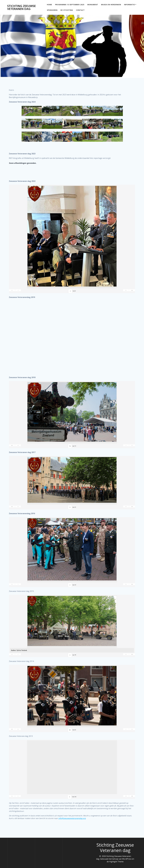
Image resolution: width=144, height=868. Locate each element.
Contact (80, 10)
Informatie (129, 5)
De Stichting (67, 10)
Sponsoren (52, 10)
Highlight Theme (116, 862)
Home (49, 5)
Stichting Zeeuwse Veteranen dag (21, 7)
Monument (93, 5)
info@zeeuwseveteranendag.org (72, 821)
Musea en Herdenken (111, 5)
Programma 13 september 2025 (70, 5)
